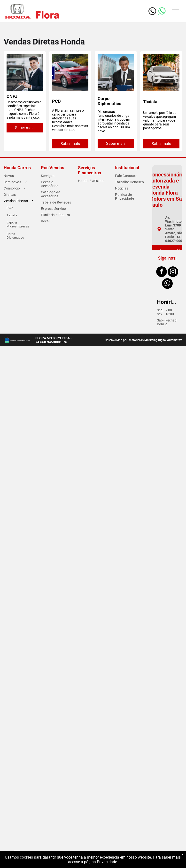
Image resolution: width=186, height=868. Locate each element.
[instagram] (173, 272)
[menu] (175, 11)
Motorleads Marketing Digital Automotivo (156, 340)
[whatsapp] (167, 284)
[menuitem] (19, 176)
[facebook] (162, 272)
